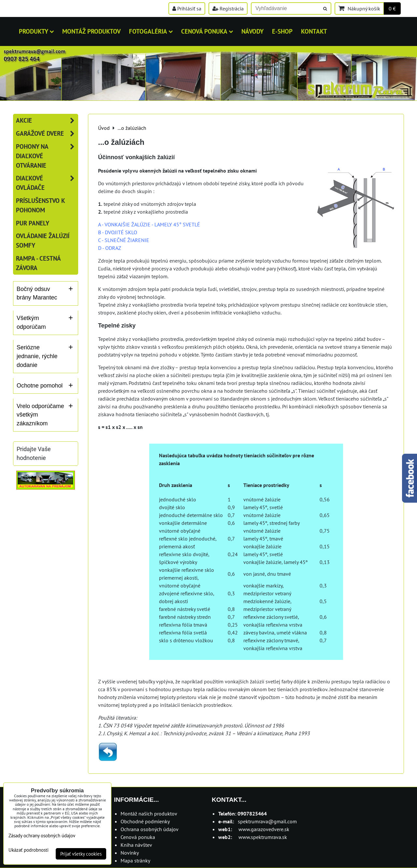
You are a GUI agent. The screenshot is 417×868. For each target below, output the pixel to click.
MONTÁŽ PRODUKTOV (91, 31)
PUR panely (33, 223)
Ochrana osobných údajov (150, 829)
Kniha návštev (136, 845)
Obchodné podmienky (145, 821)
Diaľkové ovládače (47, 183)
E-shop (282, 31)
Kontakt (314, 31)
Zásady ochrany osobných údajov (42, 836)
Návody (252, 31)
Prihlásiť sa (187, 8)
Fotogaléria (151, 31)
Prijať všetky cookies (81, 854)
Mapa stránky (135, 860)
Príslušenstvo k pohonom (41, 205)
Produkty (36, 31)
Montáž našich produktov (149, 814)
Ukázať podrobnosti (29, 850)
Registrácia (228, 8)
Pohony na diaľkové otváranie (47, 156)
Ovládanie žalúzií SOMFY (43, 240)
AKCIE (47, 121)
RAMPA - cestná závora (38, 263)
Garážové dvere (47, 134)
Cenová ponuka (207, 31)
